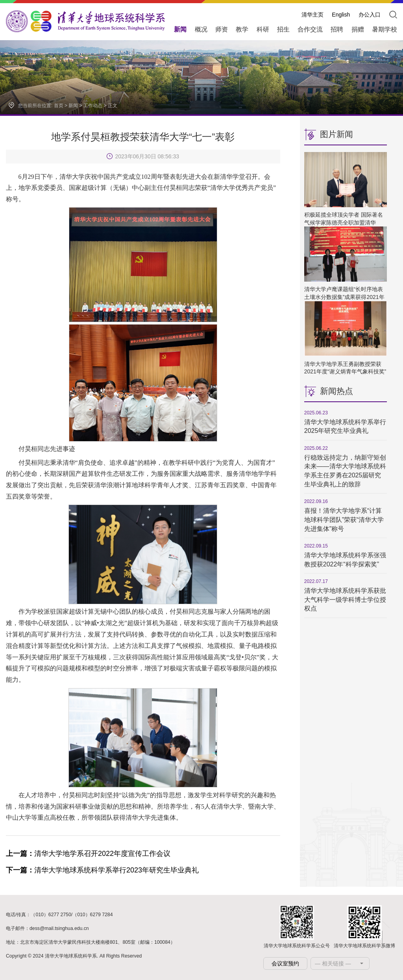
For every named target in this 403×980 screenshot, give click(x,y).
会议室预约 (285, 963)
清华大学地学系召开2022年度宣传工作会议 (88, 854)
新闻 (73, 106)
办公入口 (370, 15)
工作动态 (93, 106)
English (341, 15)
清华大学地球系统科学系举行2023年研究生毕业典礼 (102, 870)
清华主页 (312, 15)
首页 (59, 106)
